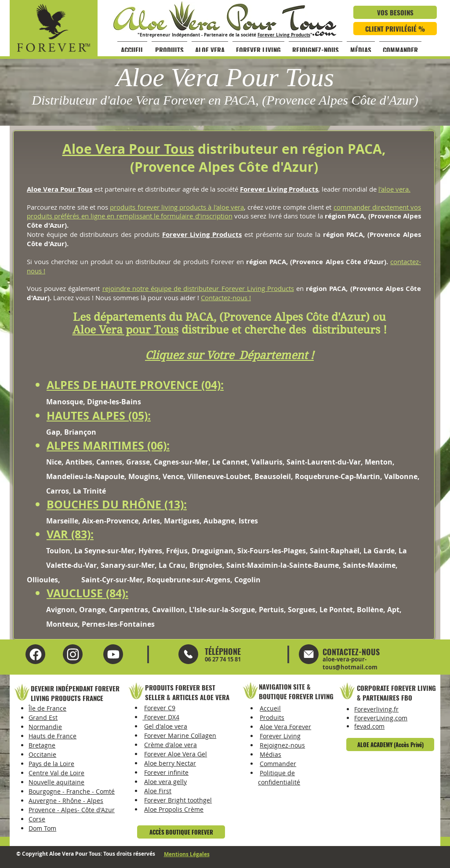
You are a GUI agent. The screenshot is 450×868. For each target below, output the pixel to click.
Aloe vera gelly (165, 782)
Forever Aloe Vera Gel (176, 754)
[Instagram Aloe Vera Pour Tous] (113, 654)
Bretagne (42, 745)
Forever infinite (166, 772)
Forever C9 (160, 708)
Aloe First (158, 791)
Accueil (270, 708)
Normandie (45, 727)
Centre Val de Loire (56, 773)
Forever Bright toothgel (178, 800)
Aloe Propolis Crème (174, 809)
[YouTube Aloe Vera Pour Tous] (73, 654)
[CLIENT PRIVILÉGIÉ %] (395, 29)
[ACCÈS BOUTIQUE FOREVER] (181, 832)
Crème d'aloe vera (171, 745)
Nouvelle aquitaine (56, 782)
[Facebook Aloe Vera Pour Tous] (35, 654)
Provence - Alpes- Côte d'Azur (72, 810)
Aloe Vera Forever (285, 727)
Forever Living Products (284, 35)
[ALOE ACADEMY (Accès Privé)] (390, 745)
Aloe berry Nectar (170, 763)
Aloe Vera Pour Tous (128, 149)
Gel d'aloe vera (166, 726)
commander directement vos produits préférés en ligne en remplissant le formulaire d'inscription (224, 211)
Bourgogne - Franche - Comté (72, 791)
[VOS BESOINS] (395, 12)
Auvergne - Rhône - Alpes (66, 801)
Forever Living (280, 736)
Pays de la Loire (51, 764)
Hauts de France (53, 736)
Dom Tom (42, 828)
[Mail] (188, 654)
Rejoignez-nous (282, 745)
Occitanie (42, 754)
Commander (278, 764)
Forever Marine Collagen (180, 735)
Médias (270, 754)
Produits (272, 717)
